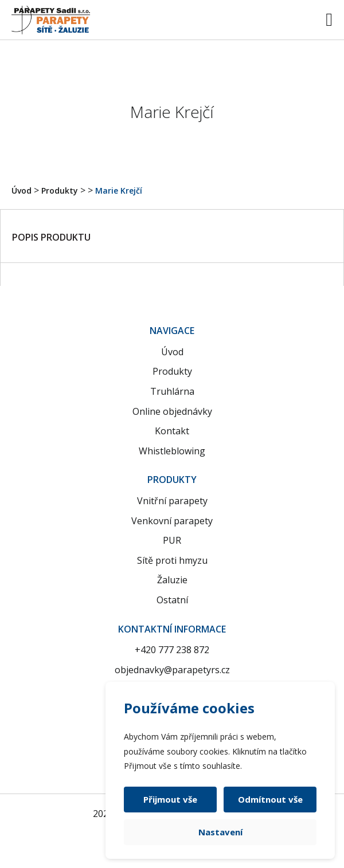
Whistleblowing (172, 451)
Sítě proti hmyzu (172, 560)
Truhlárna (172, 391)
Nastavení (220, 832)
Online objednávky (172, 411)
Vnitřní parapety (172, 501)
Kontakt (172, 431)
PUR (172, 540)
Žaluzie (172, 580)
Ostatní (172, 600)
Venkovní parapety (172, 521)
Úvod (21, 191)
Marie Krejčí (119, 191)
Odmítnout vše (270, 799)
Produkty (60, 191)
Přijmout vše (170, 799)
